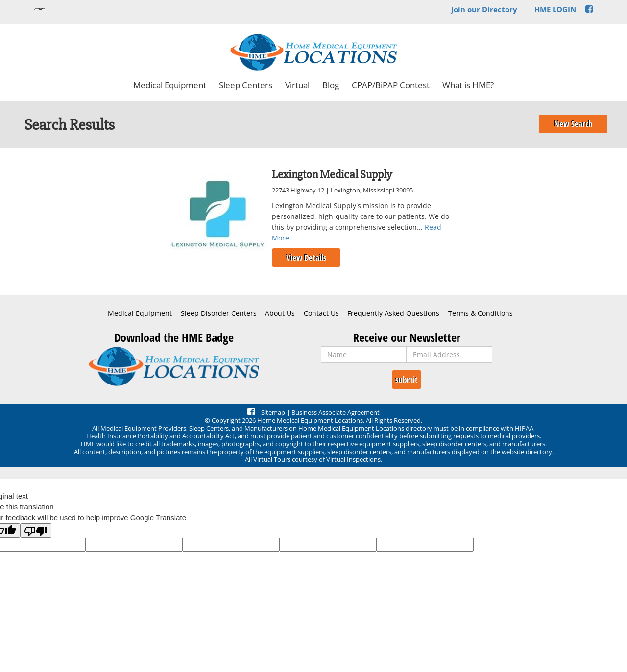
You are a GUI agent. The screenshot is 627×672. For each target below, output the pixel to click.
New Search (573, 124)
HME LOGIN (555, 9)
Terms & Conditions (481, 313)
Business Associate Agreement (336, 412)
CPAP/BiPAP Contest (391, 85)
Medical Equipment (170, 85)
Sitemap (273, 412)
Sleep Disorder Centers (219, 313)
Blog (331, 85)
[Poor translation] (36, 530)
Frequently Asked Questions (393, 313)
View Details (306, 257)
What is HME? (468, 85)
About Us (280, 313)
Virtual (297, 85)
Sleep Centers (246, 85)
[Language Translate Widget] (40, 9)
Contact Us (321, 313)
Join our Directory (484, 9)
